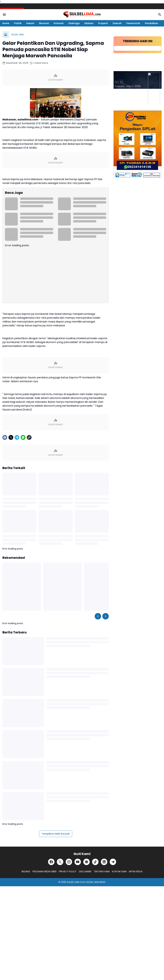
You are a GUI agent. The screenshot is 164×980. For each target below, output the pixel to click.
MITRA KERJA (136, 871)
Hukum (30, 23)
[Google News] (86, 862)
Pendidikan (152, 23)
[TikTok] (95, 862)
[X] (11, 437)
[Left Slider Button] (98, 616)
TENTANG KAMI (102, 871)
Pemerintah (133, 23)
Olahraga (74, 23)
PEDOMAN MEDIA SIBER (45, 871)
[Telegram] (17, 437)
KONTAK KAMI (119, 871)
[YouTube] (78, 862)
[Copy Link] (29, 437)
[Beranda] (6, 35)
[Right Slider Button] (106, 616)
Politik (18, 23)
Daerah (117, 23)
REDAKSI (26, 871)
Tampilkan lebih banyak (56, 834)
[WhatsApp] (23, 437)
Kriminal (59, 23)
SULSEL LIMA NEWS (96, 882)
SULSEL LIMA (73, 882)
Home (6, 23)
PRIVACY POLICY (68, 871)
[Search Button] (160, 15)
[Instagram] (69, 862)
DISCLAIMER (85, 871)
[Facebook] (5, 437)
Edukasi (89, 23)
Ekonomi (44, 23)
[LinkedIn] (104, 862)
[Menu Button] (4, 15)
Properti (103, 23)
